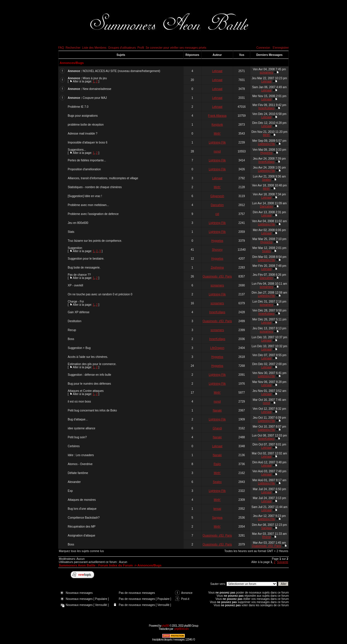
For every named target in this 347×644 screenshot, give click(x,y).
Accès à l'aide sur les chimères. (88, 357)
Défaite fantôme (78, 473)
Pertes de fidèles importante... (87, 160)
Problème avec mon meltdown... (88, 205)
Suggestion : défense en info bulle (89, 375)
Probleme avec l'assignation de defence (93, 214)
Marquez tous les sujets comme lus (81, 551)
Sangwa (217, 518)
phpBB (165, 626)
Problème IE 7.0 (78, 107)
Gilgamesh (217, 196)
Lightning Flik (217, 142)
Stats (71, 232)
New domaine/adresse (97, 89)
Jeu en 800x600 (78, 223)
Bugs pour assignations (83, 116)
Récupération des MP (82, 527)
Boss (71, 339)
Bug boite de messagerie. (84, 268)
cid (217, 214)
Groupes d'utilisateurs (122, 48)
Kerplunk (217, 125)
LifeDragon (217, 348)
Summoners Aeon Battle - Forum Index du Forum (96, 565)
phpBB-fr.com (181, 629)
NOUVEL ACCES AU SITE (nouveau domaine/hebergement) (121, 71)
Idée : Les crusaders (81, 455)
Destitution (75, 321)
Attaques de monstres (82, 500)
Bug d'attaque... (78, 419)
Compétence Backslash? (84, 518)
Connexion (263, 48)
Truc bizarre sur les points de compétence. (95, 241)
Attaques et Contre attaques (86, 391)
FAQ (61, 48)
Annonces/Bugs (72, 63)
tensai (217, 509)
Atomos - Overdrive (80, 464)
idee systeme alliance (82, 428)
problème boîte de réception (86, 125)
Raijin (217, 464)
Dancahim (217, 205)
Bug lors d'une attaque (82, 509)
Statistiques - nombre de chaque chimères (95, 187)
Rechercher (73, 48)
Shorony (217, 250)
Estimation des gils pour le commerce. (92, 364)
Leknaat (217, 71)
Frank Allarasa (217, 116)
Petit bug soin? (77, 437)
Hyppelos (266, 153)
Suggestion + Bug (79, 348)
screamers (266, 72)
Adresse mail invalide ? (83, 134)
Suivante (283, 562)
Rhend (266, 537)
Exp (70, 491)
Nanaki (217, 410)
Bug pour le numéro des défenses (89, 384)
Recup (72, 330)
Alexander (74, 482)
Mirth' (217, 134)
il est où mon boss (79, 402)
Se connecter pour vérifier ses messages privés (176, 48)
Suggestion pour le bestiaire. (86, 259)
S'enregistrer (281, 48)
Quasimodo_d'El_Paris (217, 276)
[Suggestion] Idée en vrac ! (85, 196)
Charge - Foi (76, 302)
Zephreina (217, 268)
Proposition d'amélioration (84, 169)
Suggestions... (77, 150)
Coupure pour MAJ (95, 98)
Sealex (266, 180)
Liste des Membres (94, 48)
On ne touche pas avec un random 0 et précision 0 (100, 294)
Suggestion (75, 248)
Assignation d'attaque (81, 536)
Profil (141, 48)
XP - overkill (75, 285)
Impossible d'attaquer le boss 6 (88, 142)
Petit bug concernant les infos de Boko (92, 410)
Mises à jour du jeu (95, 78)
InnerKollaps (267, 108)
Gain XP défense (79, 312)
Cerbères (74, 446)
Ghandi (217, 428)
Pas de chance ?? (79, 275)
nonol (217, 151)
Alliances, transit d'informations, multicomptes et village (103, 178)
